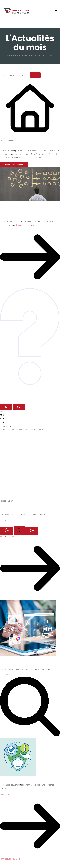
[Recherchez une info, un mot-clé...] (15, 75)
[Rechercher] (35, 75)
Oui (6, 407)
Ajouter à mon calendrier (14, 164)
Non (19, 407)
